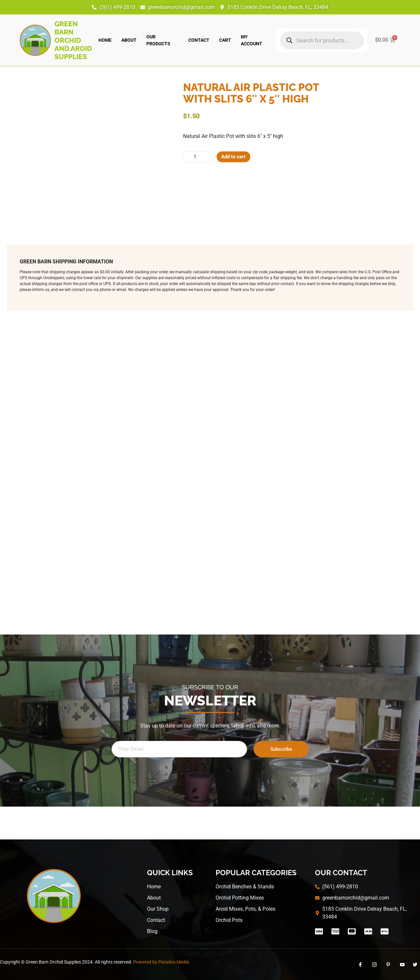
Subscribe (281, 749)
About (129, 40)
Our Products (158, 40)
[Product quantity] (199, 157)
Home (105, 40)
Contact (199, 40)
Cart (225, 40)
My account (252, 40)
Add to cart (237, 157)
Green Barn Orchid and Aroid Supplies (73, 40)
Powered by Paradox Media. (162, 962)
